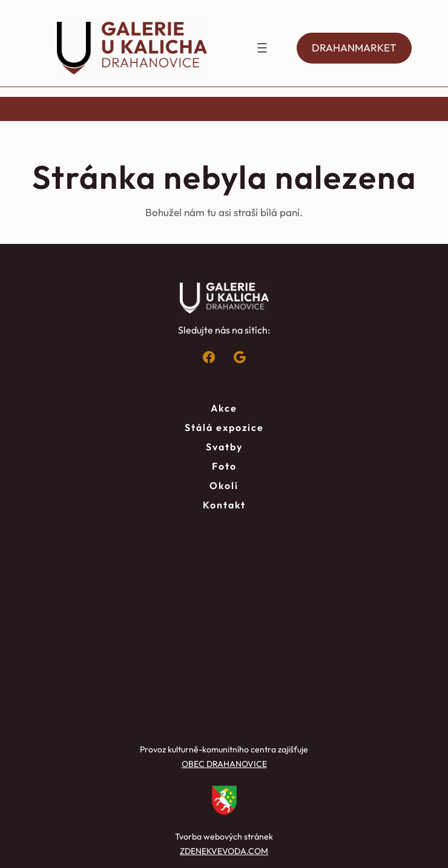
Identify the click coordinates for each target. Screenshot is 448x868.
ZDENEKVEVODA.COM (224, 851)
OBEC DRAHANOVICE (224, 764)
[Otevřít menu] (262, 48)
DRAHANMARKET (354, 48)
